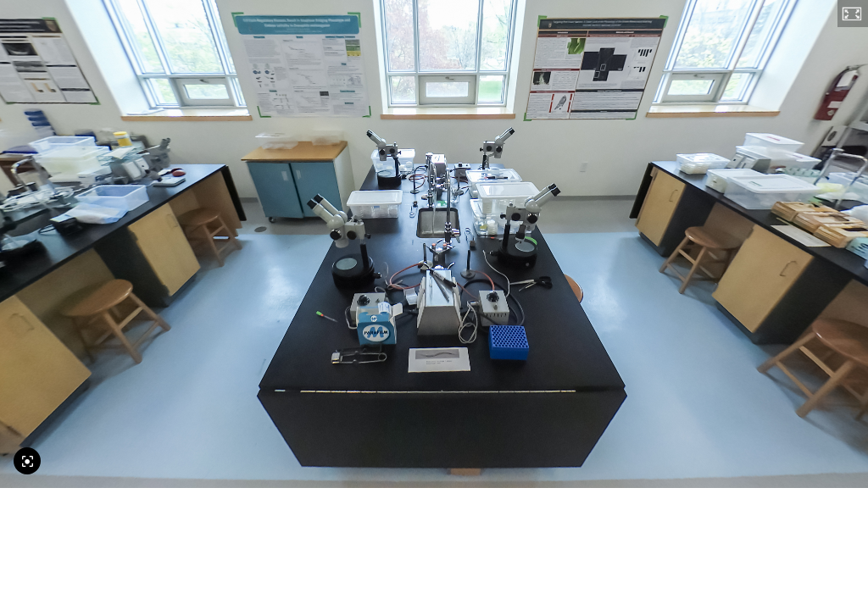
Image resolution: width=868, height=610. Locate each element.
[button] (853, 14)
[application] (434, 244)
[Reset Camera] (27, 461)
